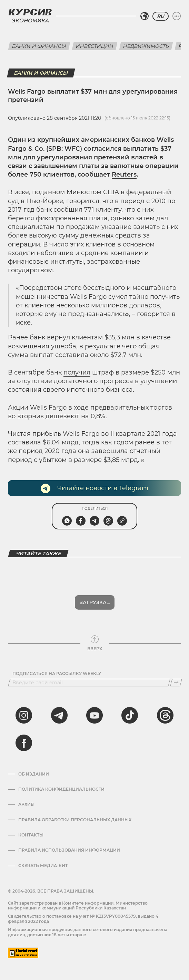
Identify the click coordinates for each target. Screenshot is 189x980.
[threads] (165, 715)
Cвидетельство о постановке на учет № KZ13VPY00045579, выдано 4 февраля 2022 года (83, 919)
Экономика (30, 20)
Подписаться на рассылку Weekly (57, 674)
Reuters (124, 175)
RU (161, 16)
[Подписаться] (176, 683)
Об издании (34, 774)
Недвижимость (146, 46)
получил (77, 372)
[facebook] (24, 743)
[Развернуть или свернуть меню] (177, 16)
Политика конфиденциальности (61, 789)
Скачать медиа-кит (43, 866)
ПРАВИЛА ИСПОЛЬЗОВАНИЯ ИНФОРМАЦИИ (69, 850)
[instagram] (24, 715)
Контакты (31, 835)
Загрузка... (95, 602)
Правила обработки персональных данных (75, 820)
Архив (26, 804)
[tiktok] (130, 715)
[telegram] (59, 715)
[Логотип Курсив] (30, 12)
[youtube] (94, 715)
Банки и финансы (39, 46)
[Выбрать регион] (145, 16)
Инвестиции (95, 46)
